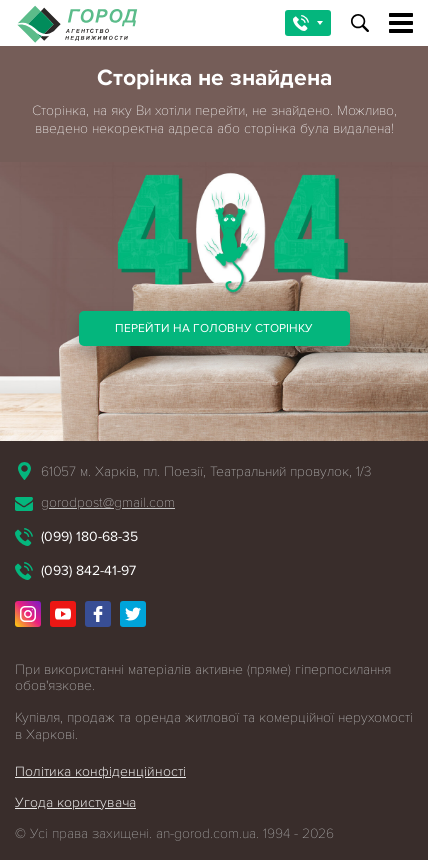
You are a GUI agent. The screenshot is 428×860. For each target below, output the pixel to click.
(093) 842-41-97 (88, 570)
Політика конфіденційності (100, 771)
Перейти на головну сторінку (214, 328)
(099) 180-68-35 (89, 536)
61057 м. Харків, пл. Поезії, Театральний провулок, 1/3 (206, 471)
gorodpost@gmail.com (108, 502)
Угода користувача (75, 802)
